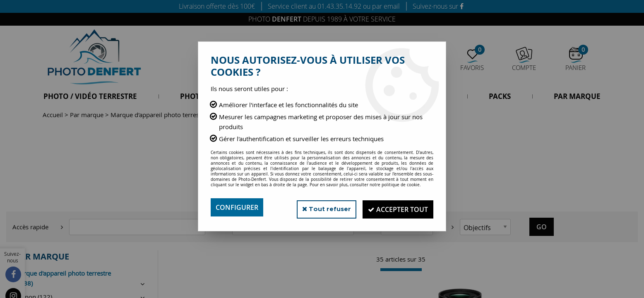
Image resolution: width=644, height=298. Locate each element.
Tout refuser (321, 207)
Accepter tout (396, 207)
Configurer (237, 207)
